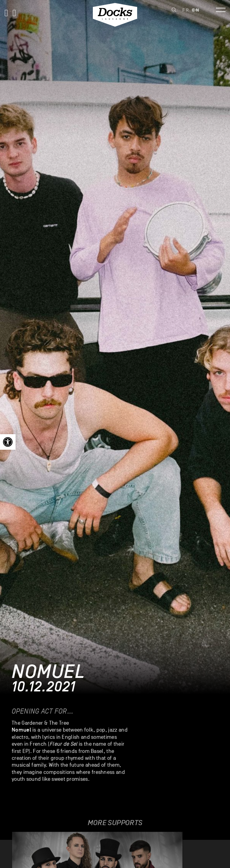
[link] (8, 442)
